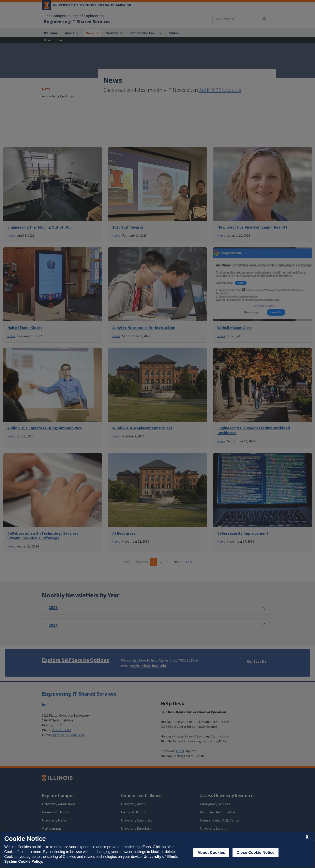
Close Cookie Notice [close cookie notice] (256, 852)
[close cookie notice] (307, 837)
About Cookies (211, 852)
